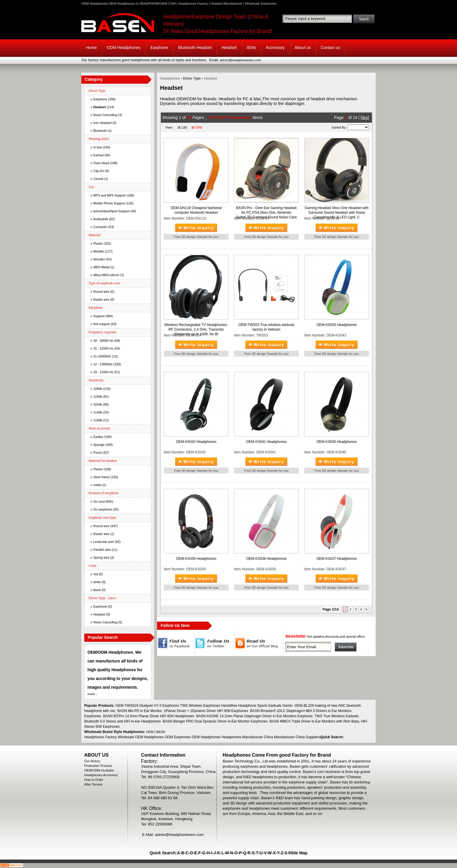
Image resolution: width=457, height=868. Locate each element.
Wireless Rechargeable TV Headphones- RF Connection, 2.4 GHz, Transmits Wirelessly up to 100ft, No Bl (196, 329)
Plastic (98, 243)
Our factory (92, 761)
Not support (102, 324)
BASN (161, 732)
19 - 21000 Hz (103, 372)
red (96, 574)
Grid (199, 127)
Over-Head (101, 163)
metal (97, 485)
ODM (150, 732)
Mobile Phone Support (109, 203)
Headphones (170, 78)
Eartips (98, 437)
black (97, 590)
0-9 (288, 853)
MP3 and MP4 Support (109, 195)
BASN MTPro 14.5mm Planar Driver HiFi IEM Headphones (149, 716)
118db (98, 420)
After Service (93, 784)
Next (365, 118)
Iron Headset (102, 123)
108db (98, 389)
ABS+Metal (101, 267)
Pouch (98, 453)
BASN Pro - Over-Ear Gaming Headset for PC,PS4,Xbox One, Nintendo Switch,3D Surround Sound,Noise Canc (266, 213)
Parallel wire (102, 550)
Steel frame (101, 477)
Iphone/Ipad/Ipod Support (111, 211)
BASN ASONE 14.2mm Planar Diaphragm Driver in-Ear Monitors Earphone (254, 716)
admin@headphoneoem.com (240, 60)
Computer (100, 227)
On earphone (103, 509)
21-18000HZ (102, 356)
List (184, 127)
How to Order (94, 780)
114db (98, 412)
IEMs (251, 48)
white (97, 582)
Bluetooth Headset (195, 48)
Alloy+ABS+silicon (106, 275)
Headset (229, 48)
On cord (99, 501)
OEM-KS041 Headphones (267, 442)
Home (91, 48)
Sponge (99, 445)
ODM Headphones (124, 48)
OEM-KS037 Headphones (337, 559)
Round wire (101, 292)
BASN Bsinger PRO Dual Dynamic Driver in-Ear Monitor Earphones (215, 721)
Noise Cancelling (105, 115)
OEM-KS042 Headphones (196, 442)
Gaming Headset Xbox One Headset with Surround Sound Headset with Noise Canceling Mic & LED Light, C (336, 213)
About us (303, 48)
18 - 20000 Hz (103, 341)
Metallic (99, 251)
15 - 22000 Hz (103, 348)
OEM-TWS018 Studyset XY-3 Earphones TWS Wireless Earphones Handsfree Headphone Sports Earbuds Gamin (204, 706)
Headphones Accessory (101, 775)
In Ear (97, 147)
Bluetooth (100, 131)
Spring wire (101, 557)
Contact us (330, 48)
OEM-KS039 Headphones (196, 559)
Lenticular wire (104, 542)
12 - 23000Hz (103, 364)
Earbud (98, 155)
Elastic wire (101, 299)
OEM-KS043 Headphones (337, 325)
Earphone (159, 48)
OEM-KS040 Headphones (337, 442)
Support (99, 316)
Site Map (299, 853)
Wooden (99, 259)
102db (98, 404)
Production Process (98, 766)
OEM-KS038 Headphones (267, 559)
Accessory (275, 48)
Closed (98, 179)
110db (98, 397)
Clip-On (99, 171)
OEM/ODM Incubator (99, 770)
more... (92, 694)
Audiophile (101, 219)
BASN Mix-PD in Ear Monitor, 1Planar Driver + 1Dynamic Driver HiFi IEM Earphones (183, 711)
